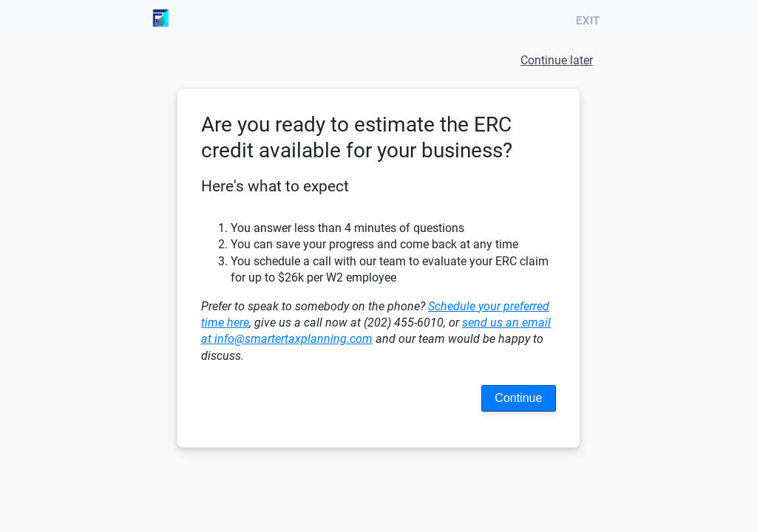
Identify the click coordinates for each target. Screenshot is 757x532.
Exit (591, 21)
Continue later (557, 60)
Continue (518, 398)
